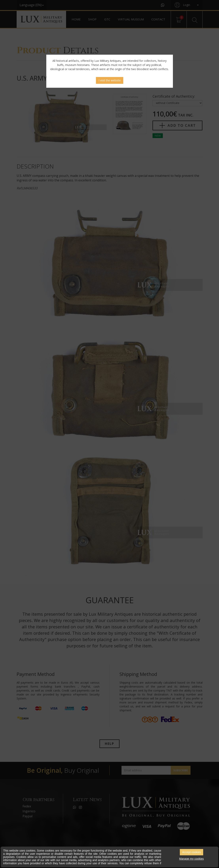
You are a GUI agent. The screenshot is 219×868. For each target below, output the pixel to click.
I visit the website (110, 80)
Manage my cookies (192, 859)
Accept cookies (192, 852)
